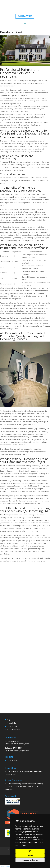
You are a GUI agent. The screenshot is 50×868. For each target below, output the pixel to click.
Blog (8, 719)
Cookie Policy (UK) (13, 730)
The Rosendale (12, 760)
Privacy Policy (12, 723)
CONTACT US (25, 16)
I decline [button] (30, 855)
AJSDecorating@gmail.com (20, 751)
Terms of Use (12, 726)
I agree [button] (30, 851)
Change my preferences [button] (30, 860)
